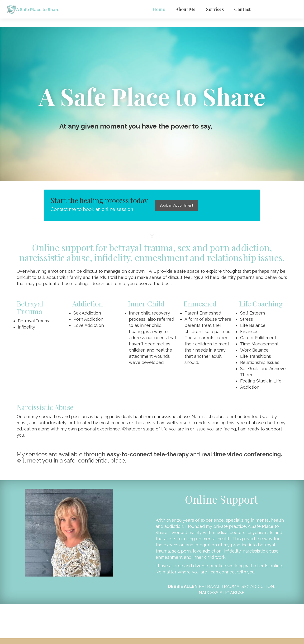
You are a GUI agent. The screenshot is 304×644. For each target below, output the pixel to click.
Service (215, 9)
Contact (242, 9)
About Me (186, 9)
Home (159, 9)
